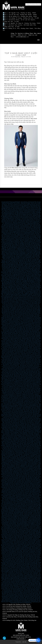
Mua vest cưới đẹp (12, 510)
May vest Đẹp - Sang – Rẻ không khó (23, 492)
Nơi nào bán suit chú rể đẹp (31, 540)
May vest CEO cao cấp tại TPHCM (26, 384)
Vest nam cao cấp (15, 409)
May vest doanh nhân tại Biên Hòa (24, 470)
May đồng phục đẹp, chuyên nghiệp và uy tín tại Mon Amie (28, 241)
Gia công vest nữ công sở (12, 495)
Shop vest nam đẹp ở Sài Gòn (18, 449)
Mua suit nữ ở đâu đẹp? (7, 543)
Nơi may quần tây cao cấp (8, 403)
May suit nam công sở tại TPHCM (28, 534)
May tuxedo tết (9, 361)
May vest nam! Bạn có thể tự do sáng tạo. (23, 551)
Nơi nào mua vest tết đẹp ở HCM (19, 312)
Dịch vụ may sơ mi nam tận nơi (24, 301)
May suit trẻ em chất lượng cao (28, 538)
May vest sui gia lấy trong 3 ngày (11, 328)
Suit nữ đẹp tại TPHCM (20, 544)
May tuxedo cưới (16, 413)
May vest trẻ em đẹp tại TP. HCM (20, 507)
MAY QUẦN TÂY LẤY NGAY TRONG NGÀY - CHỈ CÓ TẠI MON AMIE (25, 281)
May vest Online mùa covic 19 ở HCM (29, 298)
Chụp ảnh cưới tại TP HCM (20, 602)
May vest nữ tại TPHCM (29, 487)
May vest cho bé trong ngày (21, 333)
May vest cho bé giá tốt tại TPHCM (26, 334)
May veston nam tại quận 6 (29, 597)
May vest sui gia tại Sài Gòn (35, 326)
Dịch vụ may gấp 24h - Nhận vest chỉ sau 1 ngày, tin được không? (24, 218)
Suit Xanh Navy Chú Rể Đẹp (8, 546)
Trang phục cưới (19, 316)
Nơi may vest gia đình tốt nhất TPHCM (27, 325)
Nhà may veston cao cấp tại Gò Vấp (23, 529)
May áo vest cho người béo (34, 476)
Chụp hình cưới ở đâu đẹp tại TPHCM (18, 584)
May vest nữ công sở (25, 345)
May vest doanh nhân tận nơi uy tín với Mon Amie (28, 202)
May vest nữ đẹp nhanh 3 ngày (33, 371)
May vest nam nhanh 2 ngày (7, 373)
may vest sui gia (34, 585)
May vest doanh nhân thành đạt (16, 376)
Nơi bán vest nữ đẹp (25, 559)
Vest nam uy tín (9, 458)
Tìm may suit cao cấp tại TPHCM (33, 347)
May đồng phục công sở (27, 400)
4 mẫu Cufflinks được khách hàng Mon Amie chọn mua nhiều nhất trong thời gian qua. (26, 213)
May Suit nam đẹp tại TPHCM (28, 544)
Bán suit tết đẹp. (26, 347)
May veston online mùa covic (31, 299)
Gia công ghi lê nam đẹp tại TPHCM (10, 498)
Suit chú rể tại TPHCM (34, 353)
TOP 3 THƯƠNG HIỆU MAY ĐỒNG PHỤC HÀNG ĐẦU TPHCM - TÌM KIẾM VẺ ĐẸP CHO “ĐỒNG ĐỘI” (18, 293)
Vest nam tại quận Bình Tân (9, 600)
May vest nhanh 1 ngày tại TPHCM (30, 374)
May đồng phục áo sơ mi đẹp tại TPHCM (24, 403)
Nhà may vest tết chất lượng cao (30, 314)
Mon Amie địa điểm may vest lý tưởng (19, 390)
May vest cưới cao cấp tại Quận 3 (15, 532)
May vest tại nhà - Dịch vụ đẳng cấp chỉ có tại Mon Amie (22, 206)
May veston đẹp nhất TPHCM (15, 422)
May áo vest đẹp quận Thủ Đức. (22, 440)
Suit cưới (19, 353)
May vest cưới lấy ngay (8, 359)
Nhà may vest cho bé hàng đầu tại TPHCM (27, 317)
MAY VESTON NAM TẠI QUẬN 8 (18, 512)
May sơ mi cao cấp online (25, 309)
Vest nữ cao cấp (13, 409)
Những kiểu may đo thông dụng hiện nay (10, 394)
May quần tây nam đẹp (8, 549)
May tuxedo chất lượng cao (7, 411)
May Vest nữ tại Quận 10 (10, 563)
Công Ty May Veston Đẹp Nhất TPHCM (16, 588)
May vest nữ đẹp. (20, 550)
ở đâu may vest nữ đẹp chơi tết (9, 354)
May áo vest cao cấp (30, 439)
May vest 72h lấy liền (9, 340)
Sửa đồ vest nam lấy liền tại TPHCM (15, 417)
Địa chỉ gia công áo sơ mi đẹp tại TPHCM (25, 497)
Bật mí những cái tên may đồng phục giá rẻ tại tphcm (16, 241)
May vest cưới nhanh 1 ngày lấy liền (28, 373)
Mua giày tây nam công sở (12, 385)
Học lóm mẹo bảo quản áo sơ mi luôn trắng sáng (19, 500)
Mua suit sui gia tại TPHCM (26, 539)
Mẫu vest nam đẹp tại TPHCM (32, 416)
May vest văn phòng (8, 344)
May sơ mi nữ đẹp (27, 409)
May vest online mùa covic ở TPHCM (12, 299)
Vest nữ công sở (20, 554)
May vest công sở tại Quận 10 (10, 393)
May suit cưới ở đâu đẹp (21, 504)
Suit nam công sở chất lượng (29, 533)
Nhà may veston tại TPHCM (8, 421)
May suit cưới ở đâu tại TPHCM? (15, 364)
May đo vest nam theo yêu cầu (33, 492)
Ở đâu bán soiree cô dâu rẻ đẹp (9, 537)
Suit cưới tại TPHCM (23, 353)
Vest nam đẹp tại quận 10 (34, 454)
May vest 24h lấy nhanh (22, 340)
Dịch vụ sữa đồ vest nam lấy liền (14, 425)
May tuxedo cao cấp (29, 362)
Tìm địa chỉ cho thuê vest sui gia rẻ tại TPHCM (27, 320)
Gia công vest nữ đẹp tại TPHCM (32, 494)
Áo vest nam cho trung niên (11, 416)
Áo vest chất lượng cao (14, 443)
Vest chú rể (25, 351)
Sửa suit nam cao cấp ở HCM (15, 419)
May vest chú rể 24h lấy (17, 360)
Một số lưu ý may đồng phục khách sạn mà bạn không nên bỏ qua (18, 230)
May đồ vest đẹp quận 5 (23, 437)
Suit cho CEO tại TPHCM (18, 348)
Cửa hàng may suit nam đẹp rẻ (10, 445)
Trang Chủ (18, 641)
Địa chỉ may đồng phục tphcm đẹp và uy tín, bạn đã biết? (31, 231)
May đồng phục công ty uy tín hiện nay (32, 389)
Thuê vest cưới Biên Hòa (25, 467)
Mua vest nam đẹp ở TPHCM (9, 418)
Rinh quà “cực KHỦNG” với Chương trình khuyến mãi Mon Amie (16, 228)
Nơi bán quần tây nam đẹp (10, 558)
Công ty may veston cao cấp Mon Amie (22, 394)
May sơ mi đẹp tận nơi (20, 306)
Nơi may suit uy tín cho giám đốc (15, 387)
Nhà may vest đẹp (36, 435)
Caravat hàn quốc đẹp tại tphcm (16, 580)
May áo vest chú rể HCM (14, 447)
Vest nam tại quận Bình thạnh (26, 600)
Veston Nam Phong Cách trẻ (15, 598)
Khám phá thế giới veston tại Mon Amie (26, 508)
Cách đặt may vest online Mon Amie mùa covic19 (25, 299)
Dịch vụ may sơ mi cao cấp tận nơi (33, 300)
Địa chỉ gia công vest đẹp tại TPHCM (8, 426)
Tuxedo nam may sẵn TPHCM (28, 412)
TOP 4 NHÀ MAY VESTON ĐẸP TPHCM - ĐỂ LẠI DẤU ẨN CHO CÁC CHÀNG (18, 284)
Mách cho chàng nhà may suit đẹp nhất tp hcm (18, 235)
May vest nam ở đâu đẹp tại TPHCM (17, 416)
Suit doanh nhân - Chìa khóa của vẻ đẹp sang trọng (10, 209)
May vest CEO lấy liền (36, 377)
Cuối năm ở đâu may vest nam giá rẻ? (10, 367)
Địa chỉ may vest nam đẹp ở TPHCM (26, 484)
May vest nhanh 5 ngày (20, 329)
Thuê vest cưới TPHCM (36, 480)
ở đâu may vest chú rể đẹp (18, 354)
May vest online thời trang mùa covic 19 (21, 299)
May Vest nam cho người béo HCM (9, 450)
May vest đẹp (26, 403)
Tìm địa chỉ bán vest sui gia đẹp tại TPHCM (10, 316)
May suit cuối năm (22, 364)
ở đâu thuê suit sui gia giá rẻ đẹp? (29, 536)
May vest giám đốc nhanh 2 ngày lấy (17, 373)
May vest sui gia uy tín (12, 326)
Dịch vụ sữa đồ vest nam (23, 425)
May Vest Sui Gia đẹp (8, 556)
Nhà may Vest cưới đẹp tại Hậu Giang (22, 520)
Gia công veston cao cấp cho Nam (27, 496)
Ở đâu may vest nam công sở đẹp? (18, 553)
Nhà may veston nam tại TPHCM (18, 383)
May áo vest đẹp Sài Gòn (7, 440)
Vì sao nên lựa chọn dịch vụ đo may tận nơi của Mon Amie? (30, 217)
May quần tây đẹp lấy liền (25, 338)
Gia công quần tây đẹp (12, 499)
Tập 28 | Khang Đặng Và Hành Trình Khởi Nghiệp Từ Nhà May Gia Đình (22, 214)
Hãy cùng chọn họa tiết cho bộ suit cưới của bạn (24, 212)
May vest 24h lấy (15, 335)
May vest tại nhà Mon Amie (26, 307)
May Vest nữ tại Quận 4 (34, 562)
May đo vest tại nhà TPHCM (30, 398)
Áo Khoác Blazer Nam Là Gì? (30, 582)
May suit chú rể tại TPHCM (9, 540)
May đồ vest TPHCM (24, 489)
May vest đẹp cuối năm (16, 358)
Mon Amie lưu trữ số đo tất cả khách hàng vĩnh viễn (13, 508)
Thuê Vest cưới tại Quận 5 (33, 516)
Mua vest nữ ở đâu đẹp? (35, 547)
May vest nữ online (23, 310)
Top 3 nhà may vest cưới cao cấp (28, 296)
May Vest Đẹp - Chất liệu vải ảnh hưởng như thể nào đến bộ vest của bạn (21, 560)
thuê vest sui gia (29, 585)
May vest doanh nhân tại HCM (27, 449)
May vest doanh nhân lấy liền (25, 376)
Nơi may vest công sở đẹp (12, 370)
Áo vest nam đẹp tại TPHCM (23, 584)
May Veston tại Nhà (16, 583)
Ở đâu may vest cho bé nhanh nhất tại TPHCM (14, 317)
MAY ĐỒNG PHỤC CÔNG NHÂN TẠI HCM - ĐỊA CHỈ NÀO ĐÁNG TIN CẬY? (14, 249)
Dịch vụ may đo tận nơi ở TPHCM (9, 305)
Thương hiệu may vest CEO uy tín (9, 381)
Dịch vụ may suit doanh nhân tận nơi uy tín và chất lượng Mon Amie (11, 201)
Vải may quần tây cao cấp (8, 431)
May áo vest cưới (24, 439)
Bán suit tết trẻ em (20, 347)
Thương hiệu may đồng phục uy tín (33, 404)
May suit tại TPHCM (30, 446)
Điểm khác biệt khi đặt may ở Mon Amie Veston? (20, 208)
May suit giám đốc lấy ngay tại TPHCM (17, 344)
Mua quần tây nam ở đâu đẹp (20, 547)
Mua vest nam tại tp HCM (35, 546)
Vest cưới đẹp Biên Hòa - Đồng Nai (21, 458)
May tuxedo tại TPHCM (36, 413)
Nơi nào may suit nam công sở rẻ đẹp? (19, 533)
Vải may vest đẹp (31, 433)
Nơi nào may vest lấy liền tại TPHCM (29, 323)
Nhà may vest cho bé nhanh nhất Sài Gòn (10, 325)
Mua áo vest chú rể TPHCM (9, 476)
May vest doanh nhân (27, 390)
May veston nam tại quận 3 (14, 597)
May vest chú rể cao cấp (10, 360)
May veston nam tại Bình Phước (34, 598)
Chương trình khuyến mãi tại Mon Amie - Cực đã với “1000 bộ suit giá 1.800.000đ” (20, 226)
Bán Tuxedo (37, 369)
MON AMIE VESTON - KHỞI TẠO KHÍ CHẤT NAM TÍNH (18, 289)
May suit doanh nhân (20, 390)
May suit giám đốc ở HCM (16, 389)
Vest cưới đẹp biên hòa (16, 471)
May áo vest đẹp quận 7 (30, 442)
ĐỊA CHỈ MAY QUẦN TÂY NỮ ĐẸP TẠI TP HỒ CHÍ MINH (28, 578)
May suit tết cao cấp (21, 346)
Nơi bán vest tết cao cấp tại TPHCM (19, 313)
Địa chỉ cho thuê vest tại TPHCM (34, 422)
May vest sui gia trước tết (19, 326)
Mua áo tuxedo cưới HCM (18, 481)
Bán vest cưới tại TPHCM (26, 369)
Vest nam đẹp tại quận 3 (8, 455)
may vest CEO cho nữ (11, 302)
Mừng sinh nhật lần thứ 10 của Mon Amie (10, 209)
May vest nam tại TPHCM (11, 412)
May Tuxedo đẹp (29, 415)
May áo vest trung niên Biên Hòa (18, 469)
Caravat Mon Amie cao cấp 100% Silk (9, 211)
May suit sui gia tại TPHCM (34, 539)
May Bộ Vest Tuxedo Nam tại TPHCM (25, 591)
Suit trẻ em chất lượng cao (9, 538)
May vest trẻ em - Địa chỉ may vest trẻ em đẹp (17, 526)
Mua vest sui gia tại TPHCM (21, 325)
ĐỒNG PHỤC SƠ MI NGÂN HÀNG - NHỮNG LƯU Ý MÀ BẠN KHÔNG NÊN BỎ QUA (26, 265)
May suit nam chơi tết (33, 363)
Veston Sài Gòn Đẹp (19, 493)
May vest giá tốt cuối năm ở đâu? (7, 358)
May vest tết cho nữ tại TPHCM (30, 358)
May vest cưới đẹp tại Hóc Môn (9, 525)
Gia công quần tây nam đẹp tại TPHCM (26, 426)
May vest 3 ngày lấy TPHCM (21, 339)
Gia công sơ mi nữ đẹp (18, 427)
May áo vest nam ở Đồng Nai (7, 461)
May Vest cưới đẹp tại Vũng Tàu (15, 521)
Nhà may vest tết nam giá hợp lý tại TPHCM (29, 356)
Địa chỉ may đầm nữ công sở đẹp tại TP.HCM (32, 579)
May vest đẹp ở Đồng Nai (35, 461)
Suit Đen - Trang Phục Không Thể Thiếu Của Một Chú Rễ (13, 575)
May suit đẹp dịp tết (28, 345)
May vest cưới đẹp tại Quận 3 (35, 509)
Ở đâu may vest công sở (32, 344)
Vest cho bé (20, 319)
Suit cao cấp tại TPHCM (36, 348)
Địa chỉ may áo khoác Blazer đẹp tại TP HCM (19, 579)
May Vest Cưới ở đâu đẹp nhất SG (10, 565)
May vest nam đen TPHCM (17, 476)
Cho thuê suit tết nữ (34, 368)
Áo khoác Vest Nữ (26, 576)
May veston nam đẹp (26, 383)
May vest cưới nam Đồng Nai (9, 460)
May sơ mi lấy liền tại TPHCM (12, 338)
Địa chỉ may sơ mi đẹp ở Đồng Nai (19, 460)
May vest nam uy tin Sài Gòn (29, 456)
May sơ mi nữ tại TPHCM (16, 549)
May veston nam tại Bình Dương (14, 599)
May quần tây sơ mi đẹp (19, 473)
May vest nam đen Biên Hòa (33, 461)
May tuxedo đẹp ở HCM (16, 415)
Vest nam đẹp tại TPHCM (10, 552)
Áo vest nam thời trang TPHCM (27, 488)
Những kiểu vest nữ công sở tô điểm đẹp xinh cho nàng (11, 224)
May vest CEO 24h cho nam (31, 304)
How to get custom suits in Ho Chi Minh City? (11, 435)
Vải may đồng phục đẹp (26, 429)
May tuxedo (5, 361)
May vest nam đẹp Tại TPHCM (11, 493)
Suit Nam (22, 576)
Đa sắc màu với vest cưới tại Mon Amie (13, 491)
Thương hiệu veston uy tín (18, 381)
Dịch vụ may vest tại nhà (34, 307)
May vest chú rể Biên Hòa (8, 471)
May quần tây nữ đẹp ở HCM (14, 405)
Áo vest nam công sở (20, 420)
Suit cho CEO (12, 348)
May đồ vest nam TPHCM (9, 415)
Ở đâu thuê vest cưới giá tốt (26, 509)
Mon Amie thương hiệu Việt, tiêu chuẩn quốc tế (20, 505)
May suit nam (13, 377)
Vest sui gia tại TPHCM (25, 395)
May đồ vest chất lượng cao (8, 438)
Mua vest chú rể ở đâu (22, 357)
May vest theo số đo (12, 592)
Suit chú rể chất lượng (10, 542)
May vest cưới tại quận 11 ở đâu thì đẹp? (25, 530)
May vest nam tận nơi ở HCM (22, 398)
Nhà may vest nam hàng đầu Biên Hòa (29, 468)
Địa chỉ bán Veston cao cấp (8, 513)
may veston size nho (16, 591)
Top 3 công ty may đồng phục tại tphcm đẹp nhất (15, 231)
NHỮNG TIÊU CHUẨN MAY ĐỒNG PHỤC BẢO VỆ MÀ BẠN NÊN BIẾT (16, 253)
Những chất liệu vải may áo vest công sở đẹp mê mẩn (12, 222)
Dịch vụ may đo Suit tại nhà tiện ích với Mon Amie (14, 228)
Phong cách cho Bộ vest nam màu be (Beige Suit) (18, 582)
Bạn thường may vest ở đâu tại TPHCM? (8, 391)
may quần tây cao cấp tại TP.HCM (33, 506)
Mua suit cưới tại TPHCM (9, 358)
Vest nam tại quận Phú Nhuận (32, 599)
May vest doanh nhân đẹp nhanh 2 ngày (25, 372)
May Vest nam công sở (14, 554)
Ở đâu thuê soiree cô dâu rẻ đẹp (19, 537)
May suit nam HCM (25, 444)
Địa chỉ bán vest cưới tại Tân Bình (8, 526)
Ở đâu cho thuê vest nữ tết (7, 355)
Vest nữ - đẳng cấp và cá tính (7, 559)
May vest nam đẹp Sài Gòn (21, 456)
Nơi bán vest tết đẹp (14, 314)
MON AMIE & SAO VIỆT (19, 255)
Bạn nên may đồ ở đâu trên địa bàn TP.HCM (21, 506)
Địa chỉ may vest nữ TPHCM (26, 487)
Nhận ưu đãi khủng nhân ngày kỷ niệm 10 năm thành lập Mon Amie (24, 227)
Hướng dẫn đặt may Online (34, 583)
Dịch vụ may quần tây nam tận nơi (14, 300)
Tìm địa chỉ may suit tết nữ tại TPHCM (26, 352)
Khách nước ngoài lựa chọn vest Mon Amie (15, 396)
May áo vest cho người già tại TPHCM (8, 449)
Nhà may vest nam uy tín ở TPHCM (24, 491)
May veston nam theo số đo (35, 591)
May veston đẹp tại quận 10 (35, 530)
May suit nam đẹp (32, 401)
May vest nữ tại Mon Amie (13, 551)
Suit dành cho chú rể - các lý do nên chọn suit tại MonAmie (17, 567)
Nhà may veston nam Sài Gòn (7, 422)
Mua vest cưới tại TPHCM (14, 357)
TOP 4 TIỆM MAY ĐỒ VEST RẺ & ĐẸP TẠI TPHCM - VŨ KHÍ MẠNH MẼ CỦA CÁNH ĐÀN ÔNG (21, 280)
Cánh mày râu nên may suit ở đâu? (8, 505)
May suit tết (14, 345)
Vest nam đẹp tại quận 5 (32, 455)
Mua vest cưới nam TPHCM (8, 478)
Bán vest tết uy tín (11, 313)
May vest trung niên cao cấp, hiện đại (33, 502)
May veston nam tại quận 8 (13, 597)
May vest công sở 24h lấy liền (28, 346)
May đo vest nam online (29, 310)
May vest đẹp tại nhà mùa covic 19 (18, 298)
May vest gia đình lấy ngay (8, 332)
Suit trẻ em (20, 539)
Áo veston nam (28, 419)
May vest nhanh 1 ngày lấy (13, 330)
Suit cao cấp (31, 348)
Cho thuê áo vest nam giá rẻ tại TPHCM (28, 591)
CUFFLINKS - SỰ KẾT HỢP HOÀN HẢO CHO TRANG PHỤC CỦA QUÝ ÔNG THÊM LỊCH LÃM (18, 277)
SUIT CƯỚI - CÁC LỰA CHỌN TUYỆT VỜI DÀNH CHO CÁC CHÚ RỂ (13, 259)
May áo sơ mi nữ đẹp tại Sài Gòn (18, 407)
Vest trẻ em (14, 555)
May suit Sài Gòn (23, 487)
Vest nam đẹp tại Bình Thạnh (11, 454)
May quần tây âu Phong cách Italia (26, 546)
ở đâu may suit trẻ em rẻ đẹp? (12, 536)
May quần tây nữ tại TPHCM (12, 479)
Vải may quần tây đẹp (15, 431)
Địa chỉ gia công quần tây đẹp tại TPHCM (13, 497)
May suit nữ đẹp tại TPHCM (22, 543)
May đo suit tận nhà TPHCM (26, 397)
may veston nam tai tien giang (10, 594)
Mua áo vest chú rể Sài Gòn (22, 447)
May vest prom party (32, 395)
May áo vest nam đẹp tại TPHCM (20, 423)
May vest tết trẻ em (22, 358)
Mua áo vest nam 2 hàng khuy (32, 489)
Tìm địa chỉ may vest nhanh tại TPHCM (28, 319)
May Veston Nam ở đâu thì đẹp (17, 518)
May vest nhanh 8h (25, 335)
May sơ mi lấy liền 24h (20, 338)
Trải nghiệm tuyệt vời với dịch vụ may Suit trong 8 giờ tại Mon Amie (26, 234)
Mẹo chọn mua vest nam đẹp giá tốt (30, 561)
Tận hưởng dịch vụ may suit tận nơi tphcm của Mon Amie (12, 205)
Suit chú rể (28, 353)
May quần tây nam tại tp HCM (33, 548)
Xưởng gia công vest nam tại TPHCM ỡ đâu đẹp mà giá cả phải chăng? (22, 494)
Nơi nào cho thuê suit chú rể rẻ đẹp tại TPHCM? (20, 541)
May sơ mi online (17, 310)
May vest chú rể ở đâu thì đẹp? (20, 557)
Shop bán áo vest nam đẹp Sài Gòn (30, 452)
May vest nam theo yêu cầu (9, 448)
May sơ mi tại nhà (19, 307)
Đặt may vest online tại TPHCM (27, 311)
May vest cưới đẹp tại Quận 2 (24, 532)
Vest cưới (35, 373)
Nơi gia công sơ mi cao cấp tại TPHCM (27, 427)
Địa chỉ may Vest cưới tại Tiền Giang (33, 520)
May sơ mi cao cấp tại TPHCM (17, 408)
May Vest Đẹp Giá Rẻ (8, 560)
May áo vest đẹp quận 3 (20, 442)
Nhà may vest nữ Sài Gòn (20, 481)
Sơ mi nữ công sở (33, 552)
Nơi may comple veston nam (30, 422)
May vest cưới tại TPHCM (28, 358)
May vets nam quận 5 (20, 400)
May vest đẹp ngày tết (16, 358)
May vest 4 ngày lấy (14, 339)
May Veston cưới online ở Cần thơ (23, 520)
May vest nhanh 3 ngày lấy (35, 329)
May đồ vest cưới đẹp (23, 436)
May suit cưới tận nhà (7, 397)
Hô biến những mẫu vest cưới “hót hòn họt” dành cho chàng (27, 220)
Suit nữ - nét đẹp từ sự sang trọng (9, 545)
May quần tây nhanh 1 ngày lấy (8, 338)
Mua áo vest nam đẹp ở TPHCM (15, 487)
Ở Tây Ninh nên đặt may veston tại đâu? (33, 521)
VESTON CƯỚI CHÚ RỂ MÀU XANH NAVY (10, 528)
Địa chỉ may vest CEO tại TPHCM (27, 381)
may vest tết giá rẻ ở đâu (6, 345)
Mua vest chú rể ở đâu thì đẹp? (30, 556)
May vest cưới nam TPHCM (25, 476)
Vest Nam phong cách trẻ (17, 585)
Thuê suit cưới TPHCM (9, 444)
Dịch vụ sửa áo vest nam (30, 421)
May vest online (34, 311)
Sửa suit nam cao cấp (23, 422)
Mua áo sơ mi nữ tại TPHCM (20, 559)
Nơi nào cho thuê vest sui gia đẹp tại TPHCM (25, 324)
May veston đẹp (6, 413)
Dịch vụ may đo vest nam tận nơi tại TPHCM (19, 303)
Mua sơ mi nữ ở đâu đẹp (28, 547)
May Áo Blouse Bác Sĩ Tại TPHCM (8, 561)
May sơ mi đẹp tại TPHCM (8, 403)
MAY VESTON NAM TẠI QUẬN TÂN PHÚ (13, 513)
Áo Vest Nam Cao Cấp (32, 417)
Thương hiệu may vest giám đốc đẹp (9, 379)
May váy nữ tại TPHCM (28, 481)
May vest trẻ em (34, 406)
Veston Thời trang (22, 586)
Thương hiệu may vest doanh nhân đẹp (20, 379)
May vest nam (5, 557)
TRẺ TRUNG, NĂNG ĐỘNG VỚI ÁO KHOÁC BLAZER (26, 262)
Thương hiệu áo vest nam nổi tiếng (26, 418)
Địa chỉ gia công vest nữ (30, 425)
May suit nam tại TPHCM (29, 402)
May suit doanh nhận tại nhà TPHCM (16, 397)
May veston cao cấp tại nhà (25, 510)
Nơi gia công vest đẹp (21, 429)
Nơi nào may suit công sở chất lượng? (34, 533)
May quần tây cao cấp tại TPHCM (30, 405)
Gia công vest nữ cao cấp (18, 496)
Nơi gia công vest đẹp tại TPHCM (31, 428)
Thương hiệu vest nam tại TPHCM (34, 482)
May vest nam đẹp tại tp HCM (13, 550)
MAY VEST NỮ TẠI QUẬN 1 (12, 564)
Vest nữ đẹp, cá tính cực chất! (32, 558)
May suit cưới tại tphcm (6, 364)
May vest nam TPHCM (6, 447)
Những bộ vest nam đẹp (17, 418)
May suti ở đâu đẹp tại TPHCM (23, 475)
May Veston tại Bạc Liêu (25, 518)
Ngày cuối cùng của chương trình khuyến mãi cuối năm (22, 233)
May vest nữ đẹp (11, 585)
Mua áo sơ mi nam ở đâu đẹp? (29, 559)
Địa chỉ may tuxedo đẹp (8, 488)
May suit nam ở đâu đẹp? (14, 543)
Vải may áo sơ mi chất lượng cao (35, 429)
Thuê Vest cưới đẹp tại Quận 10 (24, 516)
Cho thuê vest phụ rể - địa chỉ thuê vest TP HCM (11, 569)
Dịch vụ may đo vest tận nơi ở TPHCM (32, 303)
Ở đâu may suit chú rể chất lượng (32, 535)
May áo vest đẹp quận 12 (32, 441)
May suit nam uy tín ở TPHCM (22, 446)
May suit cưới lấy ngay (23, 364)
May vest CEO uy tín (17, 386)
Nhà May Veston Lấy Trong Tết (34, 443)
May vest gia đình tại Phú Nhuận (20, 332)
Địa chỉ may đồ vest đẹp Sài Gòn (32, 436)
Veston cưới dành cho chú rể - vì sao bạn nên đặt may (25, 573)
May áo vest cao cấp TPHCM (17, 439)
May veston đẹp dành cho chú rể (34, 383)
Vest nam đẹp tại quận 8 (10, 455)
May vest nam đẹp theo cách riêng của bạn (29, 550)
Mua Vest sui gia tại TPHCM (30, 555)
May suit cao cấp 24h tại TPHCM (19, 351)
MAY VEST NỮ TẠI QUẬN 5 (34, 563)
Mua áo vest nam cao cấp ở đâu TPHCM (20, 485)
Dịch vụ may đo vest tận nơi (18, 305)
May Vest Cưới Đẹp (25, 575)
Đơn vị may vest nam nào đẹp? (27, 493)
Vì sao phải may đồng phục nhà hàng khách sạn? (12, 240)
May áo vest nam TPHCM (35, 418)
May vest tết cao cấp (10, 319)
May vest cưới (22, 358)
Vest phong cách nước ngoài (8, 590)
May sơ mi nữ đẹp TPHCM (7, 409)
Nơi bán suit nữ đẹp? (31, 542)
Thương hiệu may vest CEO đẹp (31, 379)
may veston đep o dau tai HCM (12, 587)
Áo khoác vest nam (18, 416)
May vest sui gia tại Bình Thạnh (30, 327)
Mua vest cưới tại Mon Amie (9, 512)
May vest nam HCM (29, 448)
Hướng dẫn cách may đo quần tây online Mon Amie (19, 308)
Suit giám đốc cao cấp (6, 348)
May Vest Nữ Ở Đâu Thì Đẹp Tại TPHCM (30, 574)
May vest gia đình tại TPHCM (16, 331)
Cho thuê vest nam (15, 403)
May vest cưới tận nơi (15, 399)
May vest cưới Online (25, 511)
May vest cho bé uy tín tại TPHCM (12, 333)
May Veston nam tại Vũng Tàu (28, 594)
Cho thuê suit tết (5, 347)
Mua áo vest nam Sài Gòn (19, 453)
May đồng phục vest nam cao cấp (20, 392)
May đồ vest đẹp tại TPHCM (16, 438)
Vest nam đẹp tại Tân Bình (35, 453)
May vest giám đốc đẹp (29, 377)
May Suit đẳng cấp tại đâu (8, 518)
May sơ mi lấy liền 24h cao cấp (34, 338)
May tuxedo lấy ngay (17, 362)
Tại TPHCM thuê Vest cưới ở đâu (12, 517)
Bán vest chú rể (33, 369)
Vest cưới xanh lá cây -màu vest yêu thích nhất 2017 (16, 572)
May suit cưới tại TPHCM (35, 445)
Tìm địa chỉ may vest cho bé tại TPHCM (28, 316)
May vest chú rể (23, 359)
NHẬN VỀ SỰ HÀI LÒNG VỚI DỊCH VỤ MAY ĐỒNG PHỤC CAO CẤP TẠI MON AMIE (21, 251)
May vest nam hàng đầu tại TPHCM (19, 401)
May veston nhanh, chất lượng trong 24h (9, 509)
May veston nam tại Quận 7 (18, 391)
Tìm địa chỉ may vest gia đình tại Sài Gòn (14, 320)
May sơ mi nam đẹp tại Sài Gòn (8, 408)
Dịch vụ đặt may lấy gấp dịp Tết (30, 507)
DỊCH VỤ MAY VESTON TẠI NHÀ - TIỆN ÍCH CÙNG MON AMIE (25, 275)
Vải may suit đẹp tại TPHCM (24, 432)
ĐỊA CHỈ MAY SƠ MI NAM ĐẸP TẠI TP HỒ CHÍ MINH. (21, 578)
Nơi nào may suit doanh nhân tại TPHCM (15, 349)
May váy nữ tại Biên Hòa (17, 467)
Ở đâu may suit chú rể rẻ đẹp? (28, 537)
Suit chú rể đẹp (22, 542)
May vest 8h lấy (20, 335)
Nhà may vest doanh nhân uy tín (27, 382)
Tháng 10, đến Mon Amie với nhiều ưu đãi (19, 388)
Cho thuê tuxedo (28, 368)
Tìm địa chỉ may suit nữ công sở (13, 533)
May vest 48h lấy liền (15, 340)
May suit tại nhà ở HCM (33, 397)
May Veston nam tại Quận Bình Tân (14, 596)
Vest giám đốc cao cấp (17, 375)
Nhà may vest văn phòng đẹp (33, 341)
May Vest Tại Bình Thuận (21, 593)
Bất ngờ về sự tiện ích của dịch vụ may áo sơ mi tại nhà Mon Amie (14, 204)
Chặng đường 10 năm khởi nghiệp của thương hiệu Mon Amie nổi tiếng (13, 215)
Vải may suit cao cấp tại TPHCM (15, 432)
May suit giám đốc (23, 389)
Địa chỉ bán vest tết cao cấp (6, 312)
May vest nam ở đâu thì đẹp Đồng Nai (19, 459)
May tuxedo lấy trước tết (10, 362)
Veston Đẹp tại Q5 (24, 585)
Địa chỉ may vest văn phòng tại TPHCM (15, 342)
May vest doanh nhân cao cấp (8, 389)
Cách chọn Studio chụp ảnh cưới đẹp (30, 584)
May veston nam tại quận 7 (21, 597)
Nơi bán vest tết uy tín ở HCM (29, 312)
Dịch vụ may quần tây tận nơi (23, 300)
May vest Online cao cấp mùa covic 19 (10, 299)
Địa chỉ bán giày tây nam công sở (21, 385)
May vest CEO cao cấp (7, 387)
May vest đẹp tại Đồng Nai (23, 521)
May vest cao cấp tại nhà (8, 308)
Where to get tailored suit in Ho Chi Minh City (29, 434)
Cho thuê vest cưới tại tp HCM (28, 590)
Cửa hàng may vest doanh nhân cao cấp (29, 378)
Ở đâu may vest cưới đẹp (18, 509)
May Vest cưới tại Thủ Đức (17, 525)
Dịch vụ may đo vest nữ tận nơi (8, 303)
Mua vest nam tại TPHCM (34, 472)
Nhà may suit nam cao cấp (35, 486)
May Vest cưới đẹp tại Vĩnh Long (13, 520)
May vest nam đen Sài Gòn (30, 447)
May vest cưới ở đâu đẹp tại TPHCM (9, 494)
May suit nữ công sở (36, 534)
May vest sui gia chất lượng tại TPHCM (29, 318)
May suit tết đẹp (15, 346)
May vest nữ (11, 413)
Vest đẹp (6, 587)
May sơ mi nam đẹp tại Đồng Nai (29, 460)
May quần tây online (7, 309)
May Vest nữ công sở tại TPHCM (28, 553)
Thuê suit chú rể (11, 541)
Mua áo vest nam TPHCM (27, 486)
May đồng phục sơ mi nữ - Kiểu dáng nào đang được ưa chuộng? (25, 232)
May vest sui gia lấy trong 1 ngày (21, 328)
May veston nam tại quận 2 (23, 597)
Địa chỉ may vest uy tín (30, 435)
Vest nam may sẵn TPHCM (7, 416)
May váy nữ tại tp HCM (12, 548)
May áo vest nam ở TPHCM (23, 474)
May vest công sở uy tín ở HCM (21, 370)
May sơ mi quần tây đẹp (29, 477)
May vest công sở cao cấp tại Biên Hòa (9, 468)
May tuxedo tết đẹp (29, 361)
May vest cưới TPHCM (27, 474)
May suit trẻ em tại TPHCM (8, 539)
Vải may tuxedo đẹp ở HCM (21, 414)
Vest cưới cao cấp (30, 351)
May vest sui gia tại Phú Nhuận (21, 327)
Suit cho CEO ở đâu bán (25, 348)
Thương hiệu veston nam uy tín (25, 422)
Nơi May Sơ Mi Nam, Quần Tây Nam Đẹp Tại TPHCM (14, 562)
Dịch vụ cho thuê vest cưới (35, 587)
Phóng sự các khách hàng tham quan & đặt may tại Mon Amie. (27, 209)
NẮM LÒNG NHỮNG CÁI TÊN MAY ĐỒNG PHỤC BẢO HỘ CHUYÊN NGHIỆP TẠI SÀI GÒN (19, 254)
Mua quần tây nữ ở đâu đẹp (11, 547)
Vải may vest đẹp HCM (14, 433)
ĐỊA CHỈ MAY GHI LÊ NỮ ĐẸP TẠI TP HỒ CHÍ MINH (12, 578)
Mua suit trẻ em (21, 538)
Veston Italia (27, 478)
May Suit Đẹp (35, 414)
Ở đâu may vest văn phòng (18, 341)
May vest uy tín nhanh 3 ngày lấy (14, 371)
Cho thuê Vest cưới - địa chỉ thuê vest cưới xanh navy (26, 569)
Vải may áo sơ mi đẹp (21, 430)
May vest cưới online (35, 358)
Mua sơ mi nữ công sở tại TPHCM (19, 552)
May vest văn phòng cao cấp (14, 343)
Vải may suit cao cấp (36, 432)
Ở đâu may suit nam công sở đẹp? (8, 534)
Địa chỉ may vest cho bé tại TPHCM (30, 336)
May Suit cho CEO (31, 350)
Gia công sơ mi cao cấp (8, 428)
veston (35, 586)
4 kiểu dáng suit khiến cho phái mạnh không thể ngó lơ (21, 225)
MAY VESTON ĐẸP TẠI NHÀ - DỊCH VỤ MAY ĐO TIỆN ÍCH (12, 293)
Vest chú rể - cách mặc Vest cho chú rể (30, 526)
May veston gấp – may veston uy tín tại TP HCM (16, 571)
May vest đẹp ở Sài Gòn (19, 474)
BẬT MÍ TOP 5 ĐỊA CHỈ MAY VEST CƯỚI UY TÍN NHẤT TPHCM (17, 290)
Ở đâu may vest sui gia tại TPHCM (26, 321)
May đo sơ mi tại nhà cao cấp (28, 306)
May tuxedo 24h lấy (35, 362)
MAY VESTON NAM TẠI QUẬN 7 (28, 512)
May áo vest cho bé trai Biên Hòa (33, 463)
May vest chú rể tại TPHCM (30, 359)
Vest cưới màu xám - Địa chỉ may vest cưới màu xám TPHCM (21, 568)
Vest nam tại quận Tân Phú (18, 600)
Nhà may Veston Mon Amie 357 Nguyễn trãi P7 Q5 (12, 515)
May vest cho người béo (18, 480)
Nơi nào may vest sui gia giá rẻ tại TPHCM (21, 322)
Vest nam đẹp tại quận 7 (17, 455)
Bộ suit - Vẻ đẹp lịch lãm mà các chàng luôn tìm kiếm (21, 215)
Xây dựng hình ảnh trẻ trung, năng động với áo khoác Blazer (21, 236)
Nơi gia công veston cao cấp (22, 428)
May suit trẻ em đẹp (15, 539)
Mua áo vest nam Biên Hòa (18, 468)
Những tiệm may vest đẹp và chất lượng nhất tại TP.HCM (27, 500)
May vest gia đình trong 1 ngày (7, 331)
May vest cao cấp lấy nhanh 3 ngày (23, 371)
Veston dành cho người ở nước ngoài (33, 592)
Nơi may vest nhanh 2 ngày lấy (14, 372)
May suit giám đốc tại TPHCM (26, 349)
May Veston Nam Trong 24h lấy (26, 562)
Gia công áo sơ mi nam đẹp (29, 498)
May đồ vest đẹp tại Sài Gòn (31, 437)
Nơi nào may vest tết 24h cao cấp (26, 319)
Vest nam (13, 559)
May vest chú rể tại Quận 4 (6, 532)
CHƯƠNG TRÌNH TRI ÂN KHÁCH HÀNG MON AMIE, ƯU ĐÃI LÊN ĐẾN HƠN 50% (15, 297)
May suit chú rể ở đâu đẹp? (31, 541)
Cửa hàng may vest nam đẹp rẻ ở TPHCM (21, 451)
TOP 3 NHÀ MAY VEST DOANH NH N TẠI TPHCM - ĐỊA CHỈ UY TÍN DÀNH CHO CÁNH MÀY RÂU (17, 295)
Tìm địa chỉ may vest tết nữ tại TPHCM (31, 351)
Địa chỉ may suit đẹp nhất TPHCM (14, 570)
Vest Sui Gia (13, 556)
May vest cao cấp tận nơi (7, 306)
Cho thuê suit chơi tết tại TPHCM (12, 347)
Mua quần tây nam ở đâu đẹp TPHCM (7, 472)
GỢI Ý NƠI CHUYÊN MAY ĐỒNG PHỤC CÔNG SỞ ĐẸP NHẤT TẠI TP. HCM (16, 260)
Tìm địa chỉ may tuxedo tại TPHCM (15, 352)
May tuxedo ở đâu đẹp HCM (20, 412)
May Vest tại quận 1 (5, 533)
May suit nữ (10, 544)
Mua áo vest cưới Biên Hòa (30, 466)
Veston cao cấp (26, 401)
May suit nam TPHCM (22, 478)
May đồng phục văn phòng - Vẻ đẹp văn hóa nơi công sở (14, 237)
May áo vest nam (38, 471)
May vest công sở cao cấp (30, 370)
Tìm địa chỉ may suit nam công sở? (23, 533)
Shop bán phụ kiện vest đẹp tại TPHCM (14, 477)
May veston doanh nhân (10, 481)
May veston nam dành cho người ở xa (12, 593)
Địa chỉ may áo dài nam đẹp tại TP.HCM (33, 581)
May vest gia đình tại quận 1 (8, 319)
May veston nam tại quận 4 (6, 597)
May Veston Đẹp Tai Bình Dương (17, 591)
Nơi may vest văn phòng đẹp (23, 343)
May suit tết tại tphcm (19, 345)
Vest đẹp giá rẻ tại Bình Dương (8, 591)
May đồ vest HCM (26, 482)
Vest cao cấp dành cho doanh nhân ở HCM (29, 377)
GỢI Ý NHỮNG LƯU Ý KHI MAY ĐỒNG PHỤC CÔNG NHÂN (14, 250)
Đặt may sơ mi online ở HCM (33, 309)
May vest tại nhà (6, 300)
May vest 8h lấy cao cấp (29, 340)
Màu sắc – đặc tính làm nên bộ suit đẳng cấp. (22, 546)
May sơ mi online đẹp (11, 310)
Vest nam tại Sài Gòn (21, 409)
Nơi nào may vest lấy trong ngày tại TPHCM (17, 323)
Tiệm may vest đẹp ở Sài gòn (11, 474)
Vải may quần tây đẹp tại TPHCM (29, 430)
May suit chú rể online (14, 365)
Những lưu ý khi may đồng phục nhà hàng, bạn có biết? (28, 240)
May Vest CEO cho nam (18, 302)
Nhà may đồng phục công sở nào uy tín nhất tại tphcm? (23, 229)
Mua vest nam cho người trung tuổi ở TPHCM (27, 448)
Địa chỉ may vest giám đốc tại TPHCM (17, 380)
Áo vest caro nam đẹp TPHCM (21, 479)
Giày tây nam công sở (30, 385)
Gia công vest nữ (35, 499)
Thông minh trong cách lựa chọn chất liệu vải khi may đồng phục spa (25, 238)
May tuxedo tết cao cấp (35, 361)
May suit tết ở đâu (31, 345)
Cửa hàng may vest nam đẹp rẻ (35, 483)
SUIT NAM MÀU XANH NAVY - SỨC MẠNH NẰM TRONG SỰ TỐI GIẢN (14, 273)
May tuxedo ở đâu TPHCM (32, 475)
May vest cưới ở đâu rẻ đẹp (12, 490)
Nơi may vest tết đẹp (18, 315)
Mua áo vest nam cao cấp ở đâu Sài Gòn (18, 452)
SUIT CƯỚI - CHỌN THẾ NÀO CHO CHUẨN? (12, 262)
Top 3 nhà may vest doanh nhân (18, 296)
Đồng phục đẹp (12, 395)
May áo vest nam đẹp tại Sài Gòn (10, 453)
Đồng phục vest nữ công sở (12, 414)
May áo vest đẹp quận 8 (23, 442)
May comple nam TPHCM (26, 472)
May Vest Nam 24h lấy (22, 583)
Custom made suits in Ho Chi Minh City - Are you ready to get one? (12, 434)
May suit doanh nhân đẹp (18, 445)
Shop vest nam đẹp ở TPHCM (12, 481)
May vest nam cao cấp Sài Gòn (12, 456)
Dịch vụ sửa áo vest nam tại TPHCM (12, 420)
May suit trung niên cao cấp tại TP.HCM (15, 503)
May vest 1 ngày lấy (35, 339)
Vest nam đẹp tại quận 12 (19, 454)
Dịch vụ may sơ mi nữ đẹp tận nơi (15, 301)
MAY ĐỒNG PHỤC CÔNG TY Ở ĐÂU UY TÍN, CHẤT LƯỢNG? (15, 243)
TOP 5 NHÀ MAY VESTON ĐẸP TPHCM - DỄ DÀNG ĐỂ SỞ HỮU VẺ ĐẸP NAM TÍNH (26, 291)
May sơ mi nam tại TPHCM (35, 400)
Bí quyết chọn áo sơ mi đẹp (32, 511)
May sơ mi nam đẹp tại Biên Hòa (16, 463)
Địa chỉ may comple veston (16, 422)
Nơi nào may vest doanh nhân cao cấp (26, 387)
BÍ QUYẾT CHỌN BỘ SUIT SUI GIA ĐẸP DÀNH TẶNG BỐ (24, 254)
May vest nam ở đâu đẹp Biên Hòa (20, 466)
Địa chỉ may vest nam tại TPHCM (19, 410)
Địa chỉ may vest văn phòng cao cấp (8, 341)
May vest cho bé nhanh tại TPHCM (8, 334)
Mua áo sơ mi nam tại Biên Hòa (14, 462)
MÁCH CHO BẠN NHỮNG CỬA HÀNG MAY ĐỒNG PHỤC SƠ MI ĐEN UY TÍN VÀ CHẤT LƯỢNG (20, 268)
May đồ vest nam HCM (17, 448)
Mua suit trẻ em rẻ (16, 538)
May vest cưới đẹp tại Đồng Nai (25, 524)
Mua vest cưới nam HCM (22, 448)
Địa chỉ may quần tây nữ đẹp (34, 403)
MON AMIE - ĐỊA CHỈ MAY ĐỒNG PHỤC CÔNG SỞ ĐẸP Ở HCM (18, 244)
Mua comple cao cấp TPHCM (27, 391)
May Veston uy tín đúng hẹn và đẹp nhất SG (26, 513)
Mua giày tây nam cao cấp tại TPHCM (11, 384)
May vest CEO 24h (38, 375)
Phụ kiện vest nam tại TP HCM (8, 579)
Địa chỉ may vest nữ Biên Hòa (9, 469)
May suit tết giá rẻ (10, 346)
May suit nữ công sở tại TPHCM (18, 534)
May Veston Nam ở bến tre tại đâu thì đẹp (11, 520)
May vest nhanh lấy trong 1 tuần (30, 328)
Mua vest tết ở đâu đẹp (11, 312)
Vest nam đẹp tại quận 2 (15, 455)
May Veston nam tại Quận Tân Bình (25, 596)
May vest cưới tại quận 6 (28, 531)
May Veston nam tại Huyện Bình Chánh (20, 595)
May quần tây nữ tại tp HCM (24, 548)
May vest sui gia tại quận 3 (9, 318)
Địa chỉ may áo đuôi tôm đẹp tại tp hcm (26, 580)
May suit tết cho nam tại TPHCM (25, 363)
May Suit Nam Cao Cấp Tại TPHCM (32, 543)
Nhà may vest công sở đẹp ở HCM (21, 367)
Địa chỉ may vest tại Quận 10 (30, 392)
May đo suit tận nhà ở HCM (33, 397)
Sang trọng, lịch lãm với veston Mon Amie (28, 393)
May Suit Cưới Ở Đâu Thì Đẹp (18, 563)
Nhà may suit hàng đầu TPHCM (27, 445)
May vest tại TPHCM (6, 398)
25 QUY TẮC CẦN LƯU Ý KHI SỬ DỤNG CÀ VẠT (28, 375)
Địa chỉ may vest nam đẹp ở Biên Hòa (28, 468)
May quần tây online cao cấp (31, 308)
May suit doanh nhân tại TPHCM (12, 350)
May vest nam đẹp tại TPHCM (19, 486)
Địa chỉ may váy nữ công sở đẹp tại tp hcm (9, 581)
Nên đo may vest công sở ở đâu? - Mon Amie (26, 224)
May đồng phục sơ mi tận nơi (33, 305)
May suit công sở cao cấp (29, 365)
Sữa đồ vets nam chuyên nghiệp (12, 424)
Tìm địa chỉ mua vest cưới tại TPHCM (20, 351)
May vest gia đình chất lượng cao (24, 332)
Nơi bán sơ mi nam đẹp (24, 558)
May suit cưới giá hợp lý (30, 364)
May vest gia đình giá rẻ (15, 332)
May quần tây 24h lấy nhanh (17, 338)
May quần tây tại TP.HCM (11, 507)
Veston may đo (10, 377)
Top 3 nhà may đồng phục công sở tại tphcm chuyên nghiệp (21, 239)
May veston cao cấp (35, 481)
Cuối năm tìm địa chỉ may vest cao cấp (22, 366)
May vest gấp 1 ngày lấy (18, 559)
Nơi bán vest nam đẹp (32, 559)
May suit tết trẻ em (25, 344)
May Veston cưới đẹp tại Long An (7, 524)
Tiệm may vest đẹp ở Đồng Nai (29, 459)
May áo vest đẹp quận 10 (8, 442)
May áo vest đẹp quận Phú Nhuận (32, 440)
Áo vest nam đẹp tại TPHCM (9, 401)
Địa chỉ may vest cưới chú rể (21, 490)
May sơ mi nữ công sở (19, 552)
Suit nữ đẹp (34, 544)
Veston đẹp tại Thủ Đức (27, 589)
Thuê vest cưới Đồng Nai (15, 461)
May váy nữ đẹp (18, 548)
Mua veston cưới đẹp (19, 487)
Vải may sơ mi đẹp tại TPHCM (32, 431)
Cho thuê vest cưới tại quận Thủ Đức (18, 589)
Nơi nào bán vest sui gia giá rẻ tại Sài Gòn (15, 325)
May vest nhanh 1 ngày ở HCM (20, 374)
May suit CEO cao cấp (18, 384)
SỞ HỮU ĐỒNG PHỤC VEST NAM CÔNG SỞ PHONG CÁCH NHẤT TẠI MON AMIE (23, 260)
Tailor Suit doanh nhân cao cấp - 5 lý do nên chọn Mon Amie (30, 228)
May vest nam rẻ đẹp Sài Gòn (30, 455)
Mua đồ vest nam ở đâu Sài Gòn (10, 451)
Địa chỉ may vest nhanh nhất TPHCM (9, 336)
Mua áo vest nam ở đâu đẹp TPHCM (17, 488)
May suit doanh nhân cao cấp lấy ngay (22, 350)
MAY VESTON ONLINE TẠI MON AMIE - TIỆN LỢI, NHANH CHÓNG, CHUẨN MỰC (15, 286)
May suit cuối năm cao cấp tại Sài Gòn (14, 364)
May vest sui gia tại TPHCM (27, 326)
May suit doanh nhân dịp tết (21, 345)
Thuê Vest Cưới (29, 587)
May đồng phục (36, 601)
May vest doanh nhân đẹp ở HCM (20, 377)
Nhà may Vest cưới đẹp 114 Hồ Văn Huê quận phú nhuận (28, 515)
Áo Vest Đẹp (19, 443)
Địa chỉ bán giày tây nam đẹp (28, 384)
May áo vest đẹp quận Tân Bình (12, 441)
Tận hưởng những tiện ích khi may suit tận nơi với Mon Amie (29, 205)
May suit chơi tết (33, 345)
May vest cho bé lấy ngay (17, 334)
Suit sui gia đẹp (7, 539)
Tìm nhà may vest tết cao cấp (10, 351)
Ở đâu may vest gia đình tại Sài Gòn (9, 322)
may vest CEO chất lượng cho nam (26, 302)
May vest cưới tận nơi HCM (13, 398)
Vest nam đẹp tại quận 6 (24, 455)
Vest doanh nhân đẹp (14, 378)
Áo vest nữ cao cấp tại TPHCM (21, 555)
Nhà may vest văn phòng (31, 343)
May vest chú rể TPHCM (31, 474)
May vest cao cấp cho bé (8, 335)
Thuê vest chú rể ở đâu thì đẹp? (20, 556)
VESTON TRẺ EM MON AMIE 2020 (12, 246)
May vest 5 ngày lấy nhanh (7, 339)
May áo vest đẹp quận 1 (35, 442)
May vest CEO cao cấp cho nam (14, 304)
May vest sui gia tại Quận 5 (12, 327)
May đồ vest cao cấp (24, 438)
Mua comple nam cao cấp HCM (19, 482)
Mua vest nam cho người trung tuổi (27, 480)
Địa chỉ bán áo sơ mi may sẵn (18, 406)
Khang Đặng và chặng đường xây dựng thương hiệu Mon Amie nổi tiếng (25, 211)
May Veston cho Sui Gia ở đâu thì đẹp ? (19, 561)
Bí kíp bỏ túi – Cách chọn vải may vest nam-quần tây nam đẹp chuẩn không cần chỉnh (24, 501)
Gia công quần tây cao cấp (36, 426)
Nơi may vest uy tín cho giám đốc (8, 388)
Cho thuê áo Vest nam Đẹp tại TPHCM (18, 590)
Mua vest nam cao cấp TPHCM (10, 486)
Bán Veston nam (25, 592)
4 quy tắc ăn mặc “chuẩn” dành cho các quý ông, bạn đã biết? (28, 235)
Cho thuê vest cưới (16, 368)
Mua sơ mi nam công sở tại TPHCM (30, 552)
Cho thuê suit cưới (10, 369)
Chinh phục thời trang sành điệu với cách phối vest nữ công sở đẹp (14, 223)
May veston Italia (33, 479)
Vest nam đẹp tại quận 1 (22, 455)
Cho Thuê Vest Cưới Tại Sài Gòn (8, 583)
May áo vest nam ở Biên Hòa (32, 464)
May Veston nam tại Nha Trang (19, 594)
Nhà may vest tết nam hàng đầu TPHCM (17, 356)
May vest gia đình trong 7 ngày (27, 330)
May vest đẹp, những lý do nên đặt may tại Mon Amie (18, 507)
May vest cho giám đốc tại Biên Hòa (33, 462)
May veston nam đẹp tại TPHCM (21, 409)
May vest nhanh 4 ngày (28, 329)
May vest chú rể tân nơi (31, 396)
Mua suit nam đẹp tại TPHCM (32, 444)
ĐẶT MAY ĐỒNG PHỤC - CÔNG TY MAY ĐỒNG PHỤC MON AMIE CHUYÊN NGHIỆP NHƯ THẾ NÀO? (21, 256)
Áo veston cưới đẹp (8, 422)
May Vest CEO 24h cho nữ (23, 304)
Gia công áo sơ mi (6, 499)
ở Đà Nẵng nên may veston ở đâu (35, 523)
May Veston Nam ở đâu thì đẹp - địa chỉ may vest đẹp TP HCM (16, 565)
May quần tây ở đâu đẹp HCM (23, 404)
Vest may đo (13, 484)
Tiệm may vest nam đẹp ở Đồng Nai (10, 465)
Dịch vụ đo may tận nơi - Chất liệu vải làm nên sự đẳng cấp (22, 202)
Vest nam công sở (20, 378)
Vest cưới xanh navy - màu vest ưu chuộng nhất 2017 (21, 527)
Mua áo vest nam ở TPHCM (34, 474)
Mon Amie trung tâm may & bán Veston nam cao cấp (31, 513)
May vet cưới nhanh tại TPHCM (9, 511)
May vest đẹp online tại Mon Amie (17, 311)
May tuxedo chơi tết (23, 362)
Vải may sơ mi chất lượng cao (23, 431)
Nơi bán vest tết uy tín (14, 312)
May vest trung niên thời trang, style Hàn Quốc (20, 502)
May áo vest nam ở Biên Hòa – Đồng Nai (32, 458)
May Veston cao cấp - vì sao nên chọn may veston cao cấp (24, 572)
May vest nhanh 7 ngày (6, 329)
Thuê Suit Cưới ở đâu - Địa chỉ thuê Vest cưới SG (22, 565)
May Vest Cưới (28, 583)
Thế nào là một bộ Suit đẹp (21, 564)
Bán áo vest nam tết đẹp (37, 312)
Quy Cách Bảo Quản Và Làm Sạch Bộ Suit (29, 215)
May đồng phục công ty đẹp (9, 407)
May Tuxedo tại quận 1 (32, 532)
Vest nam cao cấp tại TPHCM (7, 380)
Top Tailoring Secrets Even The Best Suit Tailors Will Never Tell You (15, 435)
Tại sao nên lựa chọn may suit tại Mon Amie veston (10, 504)
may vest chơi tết (13, 345)
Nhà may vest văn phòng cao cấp (25, 342)
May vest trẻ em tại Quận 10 (11, 392)
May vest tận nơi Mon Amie (21, 306)
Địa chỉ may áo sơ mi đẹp (34, 409)
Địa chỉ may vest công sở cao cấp (11, 366)
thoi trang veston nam (28, 586)
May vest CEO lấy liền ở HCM (6, 376)
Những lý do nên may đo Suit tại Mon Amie (10, 234)
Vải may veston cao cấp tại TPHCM (23, 433)
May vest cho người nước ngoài (24, 397)
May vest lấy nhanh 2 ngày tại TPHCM (32, 371)
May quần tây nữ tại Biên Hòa (30, 465)
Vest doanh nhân (37, 401)
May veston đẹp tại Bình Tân (25, 525)
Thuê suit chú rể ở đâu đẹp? (24, 539)
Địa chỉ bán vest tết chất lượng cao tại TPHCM (24, 312)
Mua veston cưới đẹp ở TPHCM (18, 472)
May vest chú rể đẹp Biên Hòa (33, 467)
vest (32, 586)
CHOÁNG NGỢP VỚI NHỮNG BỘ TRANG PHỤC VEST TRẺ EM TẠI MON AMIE (18, 274)
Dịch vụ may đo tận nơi (25, 305)
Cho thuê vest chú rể (22, 368)
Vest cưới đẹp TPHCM (26, 473)
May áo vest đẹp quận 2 (27, 442)
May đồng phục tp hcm (28, 602)
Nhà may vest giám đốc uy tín (8, 382)
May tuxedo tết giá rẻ (22, 361)
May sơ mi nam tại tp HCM (23, 549)
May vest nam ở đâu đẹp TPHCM (10, 473)
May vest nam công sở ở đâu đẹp (30, 490)
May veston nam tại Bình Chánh (24, 598)
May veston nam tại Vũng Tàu (23, 599)
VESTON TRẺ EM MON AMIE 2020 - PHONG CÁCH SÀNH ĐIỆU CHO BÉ (14, 270)
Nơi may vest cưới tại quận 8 (12, 531)
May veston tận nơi (16, 397)
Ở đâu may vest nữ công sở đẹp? (8, 553)
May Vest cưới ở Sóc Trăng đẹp (12, 519)
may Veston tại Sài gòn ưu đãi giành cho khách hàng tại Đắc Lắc (26, 522)
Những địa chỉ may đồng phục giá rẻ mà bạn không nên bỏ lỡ (11, 241)
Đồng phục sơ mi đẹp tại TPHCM (12, 400)
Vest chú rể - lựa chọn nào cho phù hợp (31, 557)
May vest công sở (27, 423)
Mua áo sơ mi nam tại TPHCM (31, 471)
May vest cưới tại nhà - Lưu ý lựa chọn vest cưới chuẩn (29, 201)
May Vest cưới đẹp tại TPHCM (16, 359)
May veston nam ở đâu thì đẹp (22, 587)
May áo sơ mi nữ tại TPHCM (35, 487)
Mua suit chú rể (24, 540)
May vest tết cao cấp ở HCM (11, 315)
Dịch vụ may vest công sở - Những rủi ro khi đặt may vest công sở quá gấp (28, 221)
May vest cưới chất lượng (18, 511)
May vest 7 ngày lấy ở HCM (28, 338)
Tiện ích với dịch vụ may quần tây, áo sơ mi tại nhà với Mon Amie (17, 203)
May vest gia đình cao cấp (33, 332)
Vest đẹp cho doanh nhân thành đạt (17, 377)
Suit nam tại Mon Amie (18, 545)
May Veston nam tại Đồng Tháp (30, 593)
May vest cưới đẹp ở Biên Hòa (16, 524)
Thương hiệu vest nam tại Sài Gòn (28, 450)
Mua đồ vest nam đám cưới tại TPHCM (27, 481)
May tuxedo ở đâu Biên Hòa (11, 464)
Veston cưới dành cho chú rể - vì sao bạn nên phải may (25, 528)
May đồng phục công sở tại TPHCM (20, 402)
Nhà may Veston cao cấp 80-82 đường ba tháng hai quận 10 (22, 514)
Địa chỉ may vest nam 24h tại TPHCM (19, 336)
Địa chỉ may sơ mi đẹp (23, 471)
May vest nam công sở (8, 371)
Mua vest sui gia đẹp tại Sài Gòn (30, 325)
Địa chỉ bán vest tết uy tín (7, 314)
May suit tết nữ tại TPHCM (9, 363)
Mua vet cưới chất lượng (33, 510)
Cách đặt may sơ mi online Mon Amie (15, 309)
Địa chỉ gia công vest (17, 426)
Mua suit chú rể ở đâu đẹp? (33, 539)
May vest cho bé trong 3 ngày (30, 333)
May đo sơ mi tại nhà (6, 307)
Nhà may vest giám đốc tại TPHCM (8, 383)
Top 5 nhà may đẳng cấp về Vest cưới (23, 517)
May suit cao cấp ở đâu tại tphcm (9, 351)
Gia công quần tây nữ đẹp (20, 499)
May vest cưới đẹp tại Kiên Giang (22, 519)
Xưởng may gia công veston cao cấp (27, 416)
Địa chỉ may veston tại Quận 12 (14, 530)
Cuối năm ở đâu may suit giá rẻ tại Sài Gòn (32, 367)
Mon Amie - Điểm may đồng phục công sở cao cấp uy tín (22, 242)
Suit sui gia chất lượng (13, 539)
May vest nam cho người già (15, 474)
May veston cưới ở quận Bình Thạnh (33, 529)
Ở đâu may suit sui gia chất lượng (22, 535)
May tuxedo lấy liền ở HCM (23, 411)
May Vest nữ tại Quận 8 (26, 563)
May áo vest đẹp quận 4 (13, 442)
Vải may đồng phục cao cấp (18, 429)
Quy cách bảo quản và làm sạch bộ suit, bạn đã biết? (11, 235)
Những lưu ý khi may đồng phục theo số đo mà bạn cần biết (21, 222)
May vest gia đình (20, 330)
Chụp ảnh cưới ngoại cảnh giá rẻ (14, 584)
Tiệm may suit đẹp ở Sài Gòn (14, 500)
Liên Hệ (25, 641)
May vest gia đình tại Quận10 (25, 331)
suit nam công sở (14, 535)
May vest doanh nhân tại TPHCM (12, 390)
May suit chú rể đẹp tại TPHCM (17, 444)
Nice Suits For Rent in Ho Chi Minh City (22, 441)
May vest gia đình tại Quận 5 (34, 331)
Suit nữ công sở (9, 535)
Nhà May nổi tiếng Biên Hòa (35, 469)
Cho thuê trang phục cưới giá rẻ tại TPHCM (15, 337)
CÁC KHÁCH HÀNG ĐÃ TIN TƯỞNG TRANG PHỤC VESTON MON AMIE (28, 246)
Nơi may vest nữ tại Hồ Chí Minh (32, 584)
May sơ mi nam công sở (31, 394)
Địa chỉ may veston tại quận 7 (20, 531)
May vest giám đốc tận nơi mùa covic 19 (33, 297)
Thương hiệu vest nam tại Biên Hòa (18, 468)
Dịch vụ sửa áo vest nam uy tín (22, 421)
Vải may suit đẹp (30, 432)
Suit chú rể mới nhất (17, 542)
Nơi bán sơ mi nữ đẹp (17, 558)
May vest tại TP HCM (22, 601)
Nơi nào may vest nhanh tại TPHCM (33, 322)
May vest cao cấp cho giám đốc (34, 478)
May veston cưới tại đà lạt (13, 522)
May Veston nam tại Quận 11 (34, 596)
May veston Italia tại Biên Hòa (11, 466)
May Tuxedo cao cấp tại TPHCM (23, 413)
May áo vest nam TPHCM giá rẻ (28, 420)
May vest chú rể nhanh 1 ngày (11, 374)
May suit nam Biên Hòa (9, 468)
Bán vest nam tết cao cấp (21, 314)
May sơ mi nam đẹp (30, 408)
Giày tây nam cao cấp (20, 384)
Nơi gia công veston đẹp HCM (13, 429)
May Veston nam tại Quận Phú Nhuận (31, 595)
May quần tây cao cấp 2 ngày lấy (26, 337)
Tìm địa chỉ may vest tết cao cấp (26, 315)
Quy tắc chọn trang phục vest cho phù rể (29, 219)
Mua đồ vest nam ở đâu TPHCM (25, 483)
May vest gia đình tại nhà (29, 332)
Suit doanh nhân (28, 479)
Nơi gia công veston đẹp (28, 429)
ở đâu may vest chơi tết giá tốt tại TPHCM (28, 354)
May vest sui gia (6, 326)
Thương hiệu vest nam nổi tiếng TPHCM (18, 403)
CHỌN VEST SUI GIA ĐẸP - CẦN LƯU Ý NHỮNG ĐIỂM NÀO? (14, 287)
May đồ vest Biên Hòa (32, 470)
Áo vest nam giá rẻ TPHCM (24, 417)
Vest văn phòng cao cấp (25, 341)
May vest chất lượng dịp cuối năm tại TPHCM (28, 360)
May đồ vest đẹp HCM (30, 438)
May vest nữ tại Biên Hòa (27, 469)
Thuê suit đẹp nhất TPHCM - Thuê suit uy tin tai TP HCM (29, 545)
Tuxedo (34, 351)
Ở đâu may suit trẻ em (20, 536)
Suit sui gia (18, 539)
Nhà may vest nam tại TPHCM (33, 403)
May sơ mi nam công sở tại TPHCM (11, 552)
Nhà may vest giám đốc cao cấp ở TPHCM (29, 380)
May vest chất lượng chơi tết (8, 345)
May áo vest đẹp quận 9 (16, 442)
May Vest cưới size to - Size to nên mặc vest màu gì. (29, 526)
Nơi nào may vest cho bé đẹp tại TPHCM (13, 324)
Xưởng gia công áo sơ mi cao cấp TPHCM (22, 495)
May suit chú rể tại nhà (7, 365)
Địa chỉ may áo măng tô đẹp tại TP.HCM (21, 581)
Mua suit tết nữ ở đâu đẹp (29, 357)
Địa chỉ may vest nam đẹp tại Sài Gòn (33, 451)
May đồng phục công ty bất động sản (14, 404)
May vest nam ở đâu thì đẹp (33, 473)
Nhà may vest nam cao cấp (27, 453)
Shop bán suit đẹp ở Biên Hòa (14, 470)
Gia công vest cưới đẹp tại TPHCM (9, 496)
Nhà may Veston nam (9, 589)
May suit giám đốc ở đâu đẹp (34, 349)
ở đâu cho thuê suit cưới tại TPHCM (24, 355)
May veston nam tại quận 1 (30, 597)
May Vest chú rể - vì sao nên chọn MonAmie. (17, 574)
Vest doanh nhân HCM (15, 448)
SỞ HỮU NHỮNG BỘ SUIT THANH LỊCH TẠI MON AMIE (25, 288)
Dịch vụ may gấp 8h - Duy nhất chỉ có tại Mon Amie (15, 219)
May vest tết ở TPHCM (34, 319)
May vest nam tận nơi (21, 399)
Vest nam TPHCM (25, 416)
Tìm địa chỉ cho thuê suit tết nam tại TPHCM (11, 353)
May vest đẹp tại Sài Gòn (11, 402)
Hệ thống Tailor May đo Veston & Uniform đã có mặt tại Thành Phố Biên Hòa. (21, 457)
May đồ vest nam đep (9, 437)
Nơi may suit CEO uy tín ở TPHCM (9, 384)
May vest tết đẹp (16, 319)
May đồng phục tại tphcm (29, 565)
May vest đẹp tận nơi (14, 306)
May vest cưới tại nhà (18, 510)
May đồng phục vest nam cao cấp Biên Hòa (22, 461)
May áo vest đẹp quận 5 (6, 442)
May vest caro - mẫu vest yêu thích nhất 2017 (33, 567)
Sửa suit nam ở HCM (23, 419)
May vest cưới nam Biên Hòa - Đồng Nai (25, 461)
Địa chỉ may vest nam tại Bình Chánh (12, 529)
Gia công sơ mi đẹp (15, 428)
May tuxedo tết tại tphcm (15, 361)
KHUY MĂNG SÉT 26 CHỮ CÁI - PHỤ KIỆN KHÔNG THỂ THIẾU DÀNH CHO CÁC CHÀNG (20, 247)
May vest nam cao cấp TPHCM (9, 485)
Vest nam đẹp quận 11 (27, 454)
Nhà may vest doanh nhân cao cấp (17, 382)
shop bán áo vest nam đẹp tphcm (31, 485)
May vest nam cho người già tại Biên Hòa (21, 464)
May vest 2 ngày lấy (29, 339)
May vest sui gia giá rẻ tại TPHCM (18, 318)
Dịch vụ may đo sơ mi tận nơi (33, 301)
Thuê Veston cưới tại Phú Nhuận (15, 516)
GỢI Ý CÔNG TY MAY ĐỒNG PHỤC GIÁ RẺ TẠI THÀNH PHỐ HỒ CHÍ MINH (16, 258)
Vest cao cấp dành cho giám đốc (27, 406)
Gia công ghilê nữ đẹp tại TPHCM (20, 498)
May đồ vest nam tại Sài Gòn (19, 450)
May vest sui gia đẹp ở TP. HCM (30, 507)
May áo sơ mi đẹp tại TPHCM (10, 423)
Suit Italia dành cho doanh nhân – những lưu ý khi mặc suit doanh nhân (21, 566)
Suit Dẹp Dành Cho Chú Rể (33, 576)
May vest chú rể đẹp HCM (7, 448)
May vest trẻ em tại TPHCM (33, 554)
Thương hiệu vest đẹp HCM (22, 435)
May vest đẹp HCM (10, 436)
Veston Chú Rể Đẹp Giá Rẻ (17, 546)
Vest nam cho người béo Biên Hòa (8, 467)
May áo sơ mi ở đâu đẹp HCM (27, 407)
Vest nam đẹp (13, 458)
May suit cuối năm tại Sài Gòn (30, 364)
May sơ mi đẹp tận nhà (13, 307)
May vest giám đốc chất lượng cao (8, 375)
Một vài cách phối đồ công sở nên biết (33, 505)
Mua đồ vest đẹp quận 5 (16, 437)
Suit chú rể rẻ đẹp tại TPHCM (18, 540)
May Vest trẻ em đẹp (9, 555)
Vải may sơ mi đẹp (7, 432)
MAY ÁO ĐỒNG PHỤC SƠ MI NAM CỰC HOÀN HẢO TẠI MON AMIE (16, 271)
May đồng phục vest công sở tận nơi (8, 397)
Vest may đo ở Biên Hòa (24, 463)
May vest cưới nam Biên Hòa (23, 462)
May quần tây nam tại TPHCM (29, 390)
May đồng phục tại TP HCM (30, 601)
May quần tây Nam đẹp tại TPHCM (33, 575)
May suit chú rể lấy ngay (21, 365)
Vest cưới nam (15, 421)
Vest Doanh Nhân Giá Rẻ (32, 546)
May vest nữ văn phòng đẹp (35, 342)
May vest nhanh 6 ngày (13, 329)
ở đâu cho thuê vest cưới (15, 355)
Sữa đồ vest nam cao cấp (35, 424)
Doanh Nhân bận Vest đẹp (25, 443)
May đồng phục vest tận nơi (13, 306)
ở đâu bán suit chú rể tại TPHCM (34, 355)
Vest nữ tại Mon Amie (24, 396)
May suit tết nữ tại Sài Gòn (17, 363)
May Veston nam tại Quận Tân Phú (9, 595)
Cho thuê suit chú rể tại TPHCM (18, 369)
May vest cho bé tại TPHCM (17, 319)
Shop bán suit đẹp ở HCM (7, 489)
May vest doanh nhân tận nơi (33, 376)
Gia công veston (7, 500)
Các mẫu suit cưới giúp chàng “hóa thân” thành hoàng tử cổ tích (12, 217)
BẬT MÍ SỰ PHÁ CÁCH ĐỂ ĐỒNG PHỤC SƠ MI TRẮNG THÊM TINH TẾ (14, 264)
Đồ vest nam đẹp (7, 417)
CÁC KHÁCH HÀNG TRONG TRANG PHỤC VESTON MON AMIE (18, 272)
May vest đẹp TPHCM (17, 436)
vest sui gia (11, 586)
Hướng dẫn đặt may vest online (8, 311)
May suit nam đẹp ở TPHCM (13, 446)
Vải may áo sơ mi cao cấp (14, 430)
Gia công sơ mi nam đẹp (11, 427)
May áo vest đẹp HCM (14, 440)
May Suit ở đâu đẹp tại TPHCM (34, 491)
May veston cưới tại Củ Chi (17, 526)
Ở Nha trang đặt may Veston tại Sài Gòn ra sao (23, 523)
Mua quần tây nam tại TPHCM (12, 559)
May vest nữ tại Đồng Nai (10, 459)
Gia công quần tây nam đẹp (28, 499)
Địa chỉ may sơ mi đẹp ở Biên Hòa (21, 465)
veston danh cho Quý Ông (19, 592)
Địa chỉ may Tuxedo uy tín (29, 414)
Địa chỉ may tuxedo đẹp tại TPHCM (32, 411)
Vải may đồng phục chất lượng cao (9, 429)
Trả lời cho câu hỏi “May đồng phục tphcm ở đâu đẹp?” (31, 237)
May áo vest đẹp (8, 443)
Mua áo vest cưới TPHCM (8, 475)
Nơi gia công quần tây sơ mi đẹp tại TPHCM (21, 494)
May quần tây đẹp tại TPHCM (9, 406)
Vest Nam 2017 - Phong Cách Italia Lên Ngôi (28, 588)
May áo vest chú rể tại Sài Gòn (8, 439)
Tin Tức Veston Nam (16, 586)
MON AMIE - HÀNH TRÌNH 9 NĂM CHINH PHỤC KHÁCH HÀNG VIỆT (21, 267)
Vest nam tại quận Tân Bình (34, 600)
